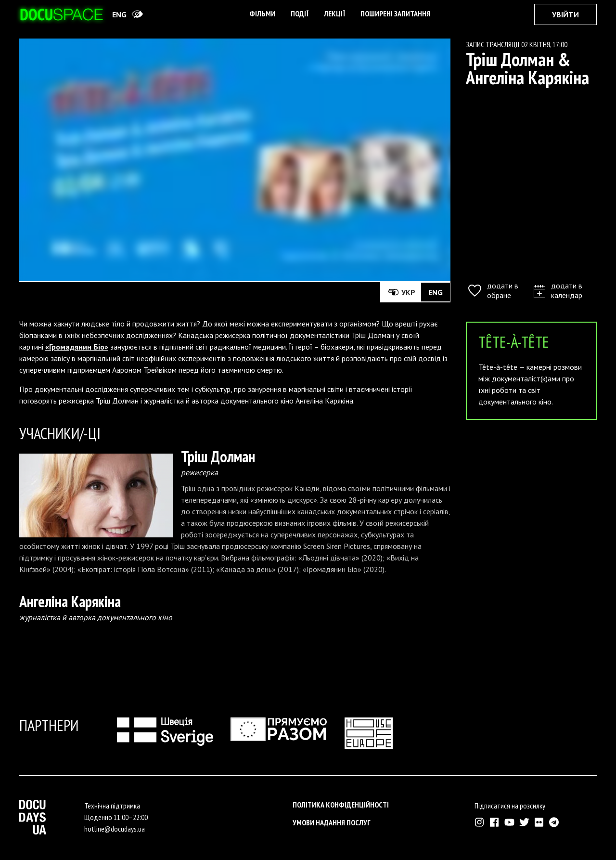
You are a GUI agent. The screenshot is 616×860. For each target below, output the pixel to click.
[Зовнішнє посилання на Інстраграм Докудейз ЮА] (480, 822)
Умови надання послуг (332, 822)
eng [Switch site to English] (119, 14)
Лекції (334, 13)
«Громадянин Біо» (77, 347)
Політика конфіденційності (341, 805)
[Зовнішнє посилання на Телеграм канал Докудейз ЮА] (554, 822)
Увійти (565, 14)
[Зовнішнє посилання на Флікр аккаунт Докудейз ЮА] (539, 822)
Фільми (262, 13)
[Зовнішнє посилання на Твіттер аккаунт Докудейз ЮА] (524, 822)
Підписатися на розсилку (510, 806)
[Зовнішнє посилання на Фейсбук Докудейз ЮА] (494, 822)
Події (300, 13)
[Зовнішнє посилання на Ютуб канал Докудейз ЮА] (509, 822)
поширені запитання (395, 13)
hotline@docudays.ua (115, 829)
